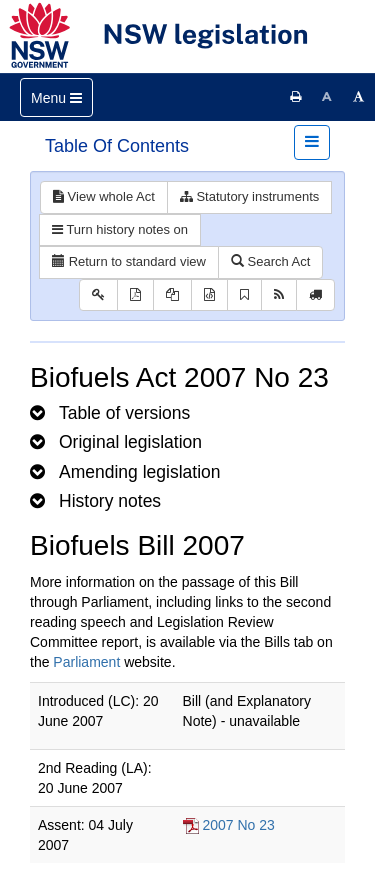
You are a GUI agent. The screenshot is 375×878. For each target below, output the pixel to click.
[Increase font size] (359, 97)
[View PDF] (135, 295)
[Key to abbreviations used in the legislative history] (98, 295)
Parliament (86, 662)
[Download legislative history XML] (209, 295)
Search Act (270, 261)
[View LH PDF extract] (172, 295)
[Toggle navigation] (56, 97)
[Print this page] (296, 97)
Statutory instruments (249, 196)
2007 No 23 (238, 825)
